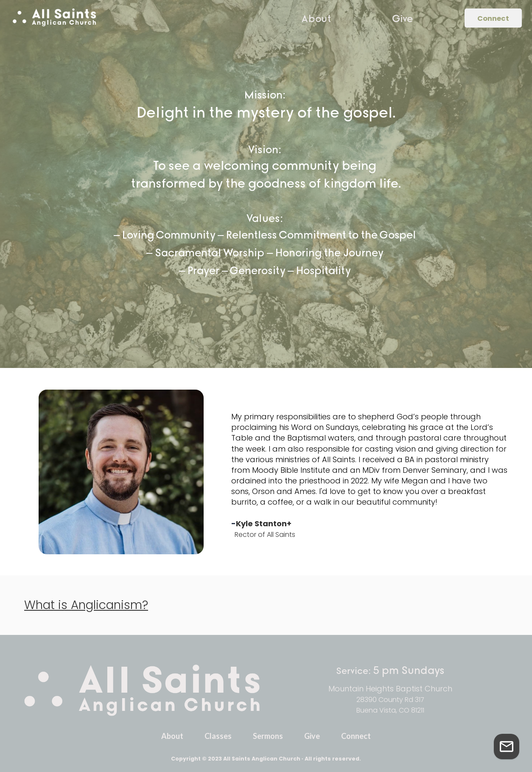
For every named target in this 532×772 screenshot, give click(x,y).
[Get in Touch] (507, 747)
